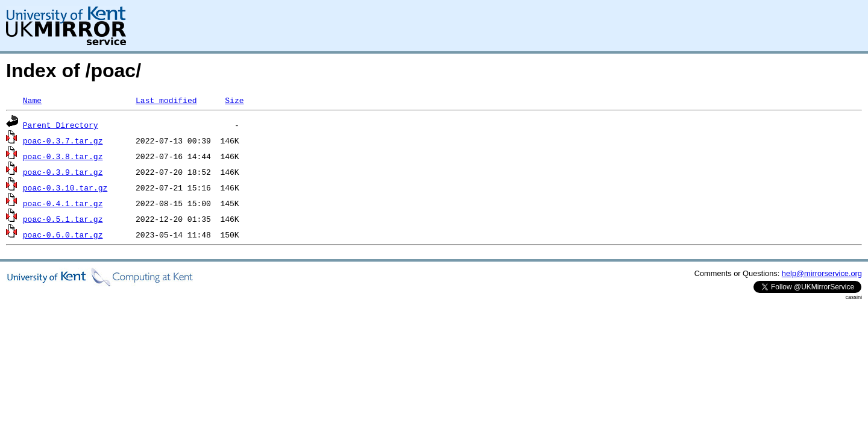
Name (32, 100)
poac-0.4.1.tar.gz (63, 203)
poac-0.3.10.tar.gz (65, 187)
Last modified (166, 100)
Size (234, 100)
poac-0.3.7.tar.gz (63, 140)
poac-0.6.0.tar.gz (63, 234)
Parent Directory (61, 125)
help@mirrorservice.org (822, 273)
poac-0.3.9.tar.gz (63, 172)
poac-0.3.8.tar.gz (63, 156)
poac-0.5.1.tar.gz (63, 219)
